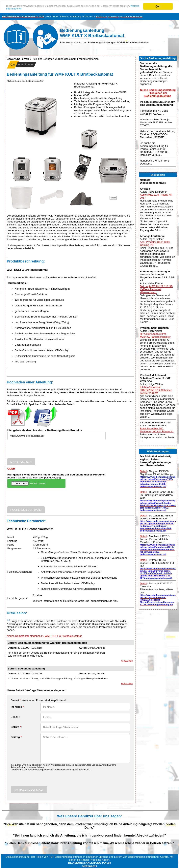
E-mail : (15, 717)
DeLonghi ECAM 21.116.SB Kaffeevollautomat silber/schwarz (156, 289)
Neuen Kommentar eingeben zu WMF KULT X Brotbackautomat (44, 636)
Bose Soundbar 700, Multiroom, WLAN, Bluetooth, (157, 430)
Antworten (127, 661)
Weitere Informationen (47, 10)
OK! (158, 6)
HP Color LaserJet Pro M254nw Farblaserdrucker (155, 335)
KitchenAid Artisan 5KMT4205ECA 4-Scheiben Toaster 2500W (156, 390)
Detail (143, 471)
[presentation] (38, 451)
